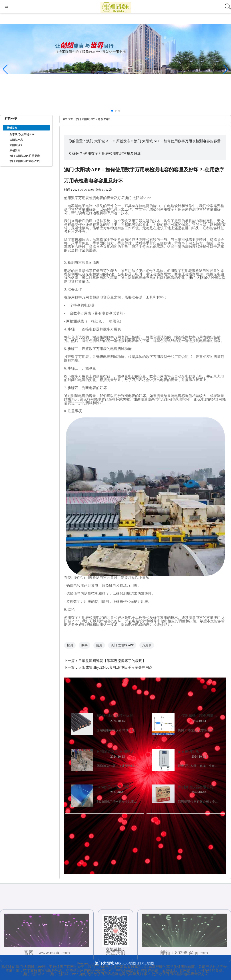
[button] (226, 69)
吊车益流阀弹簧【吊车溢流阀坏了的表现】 (112, 661)
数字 (84, 645)
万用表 (147, 645)
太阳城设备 (16, 145)
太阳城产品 (16, 140)
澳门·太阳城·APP (85, 119)
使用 (99, 645)
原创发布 (15, 150)
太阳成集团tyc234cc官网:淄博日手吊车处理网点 (115, 667)
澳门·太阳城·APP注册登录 (25, 156)
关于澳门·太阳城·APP (22, 134)
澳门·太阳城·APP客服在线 (25, 161)
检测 (70, 645)
